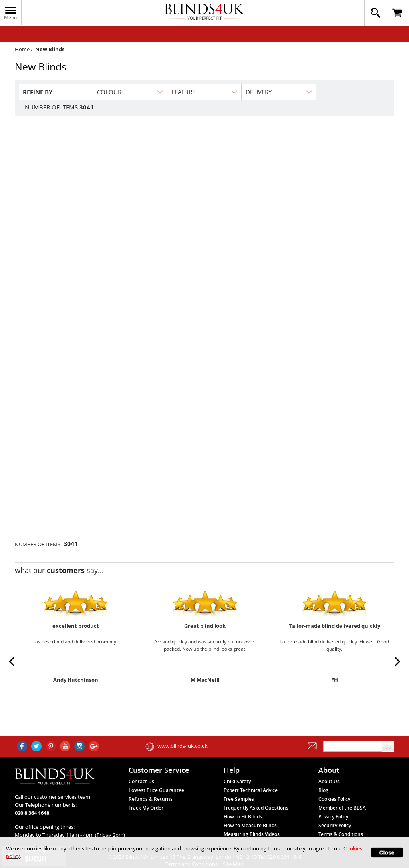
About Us (329, 781)
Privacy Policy (333, 817)
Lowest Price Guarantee (156, 790)
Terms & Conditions (341, 834)
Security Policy (335, 825)
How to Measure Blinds (250, 825)
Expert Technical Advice (251, 790)
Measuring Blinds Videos (252, 834)
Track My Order (146, 808)
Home (22, 49)
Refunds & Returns (151, 799)
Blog (323, 790)
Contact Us (141, 781)
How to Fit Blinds (243, 817)
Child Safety (237, 781)
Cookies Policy (334, 799)
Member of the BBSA (342, 808)
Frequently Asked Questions (256, 808)
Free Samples (239, 799)
